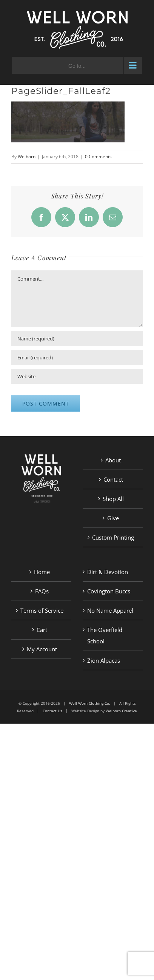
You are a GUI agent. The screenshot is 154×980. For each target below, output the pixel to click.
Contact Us (52, 711)
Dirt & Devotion (108, 572)
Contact (113, 479)
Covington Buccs (109, 591)
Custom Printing (113, 537)
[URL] (77, 376)
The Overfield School (105, 635)
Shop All (113, 499)
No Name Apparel (110, 610)
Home (42, 572)
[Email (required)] (77, 357)
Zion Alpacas (104, 660)
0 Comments (98, 157)
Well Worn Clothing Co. (90, 703)
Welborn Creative (121, 711)
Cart (42, 630)
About (113, 460)
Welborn (27, 157)
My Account (42, 649)
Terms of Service (42, 610)
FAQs (42, 591)
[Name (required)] (77, 339)
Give (113, 518)
